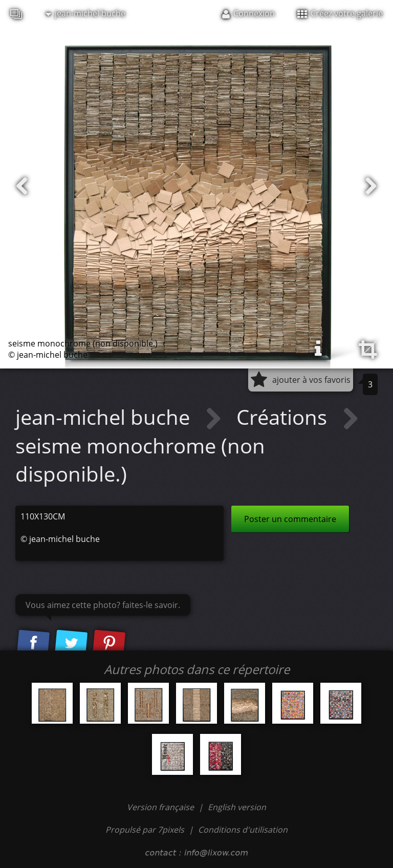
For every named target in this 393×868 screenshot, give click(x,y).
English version (237, 807)
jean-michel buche (85, 13)
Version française (161, 807)
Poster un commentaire (290, 519)
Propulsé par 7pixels (145, 830)
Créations (284, 417)
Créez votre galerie (340, 13)
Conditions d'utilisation (243, 830)
